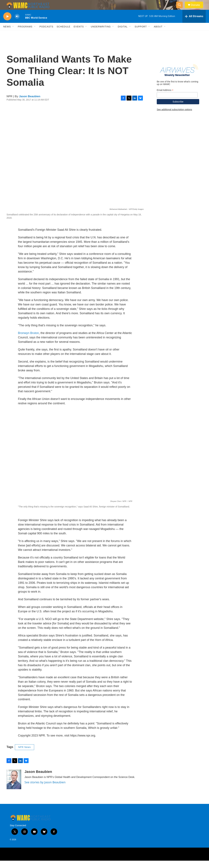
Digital (123, 34)
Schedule (64, 34)
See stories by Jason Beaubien (45, 790)
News (7, 34)
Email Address (165, 97)
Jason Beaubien (30, 104)
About (158, 34)
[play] (7, 24)
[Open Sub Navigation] (13, 34)
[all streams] (194, 24)
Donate (197, 9)
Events (79, 34)
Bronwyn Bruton (28, 340)
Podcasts (46, 34)
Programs (25, 34)
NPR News (24, 754)
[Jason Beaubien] (14, 787)
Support (141, 34)
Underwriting (101, 34)
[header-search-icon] (181, 9)
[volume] (17, 24)
